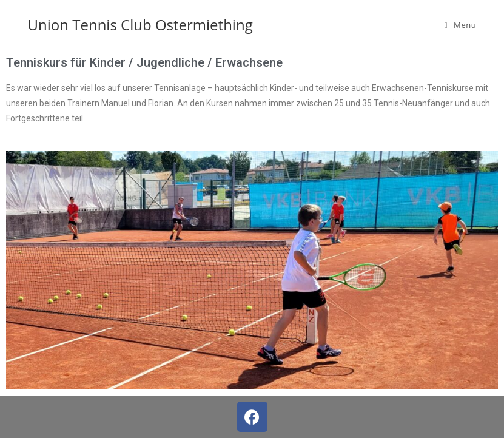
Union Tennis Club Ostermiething (140, 25)
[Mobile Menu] (461, 25)
